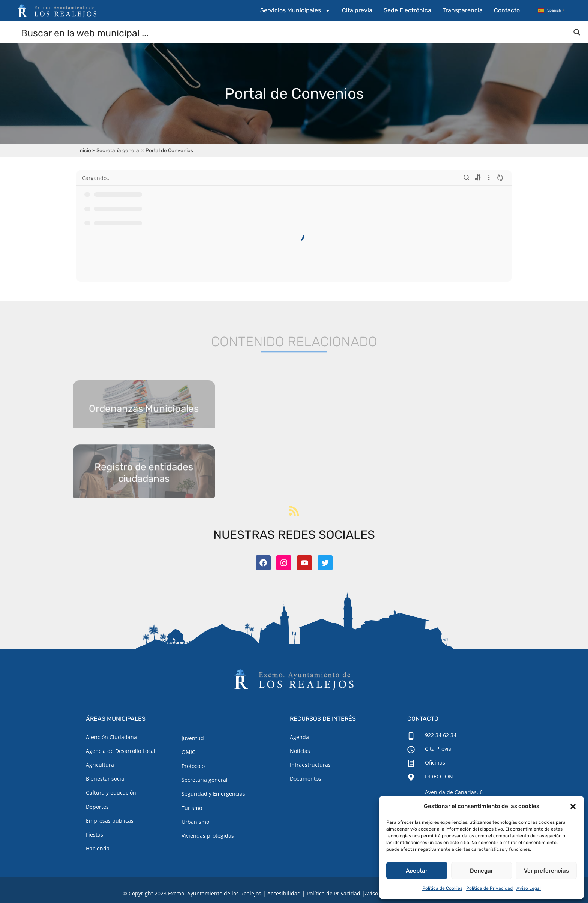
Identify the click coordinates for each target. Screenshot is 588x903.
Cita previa (357, 10)
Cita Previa (438, 749)
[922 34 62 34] (411, 736)
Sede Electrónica (407, 10)
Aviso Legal (529, 888)
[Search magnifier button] (577, 32)
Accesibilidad (284, 893)
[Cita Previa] (411, 750)
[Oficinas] (411, 763)
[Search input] (294, 33)
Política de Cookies (442, 888)
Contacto (507, 10)
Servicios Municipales (295, 10)
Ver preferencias (546, 871)
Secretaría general (118, 150)
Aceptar (417, 871)
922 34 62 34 (441, 735)
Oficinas (435, 763)
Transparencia (463, 10)
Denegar (481, 871)
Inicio (85, 150)
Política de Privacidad (489, 888)
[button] (573, 807)
